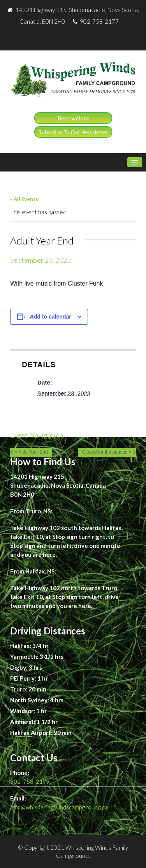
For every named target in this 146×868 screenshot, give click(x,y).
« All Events (24, 199)
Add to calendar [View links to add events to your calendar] (51, 317)
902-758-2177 (30, 781)
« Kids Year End (31, 452)
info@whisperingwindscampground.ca (59, 807)
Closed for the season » (107, 452)
